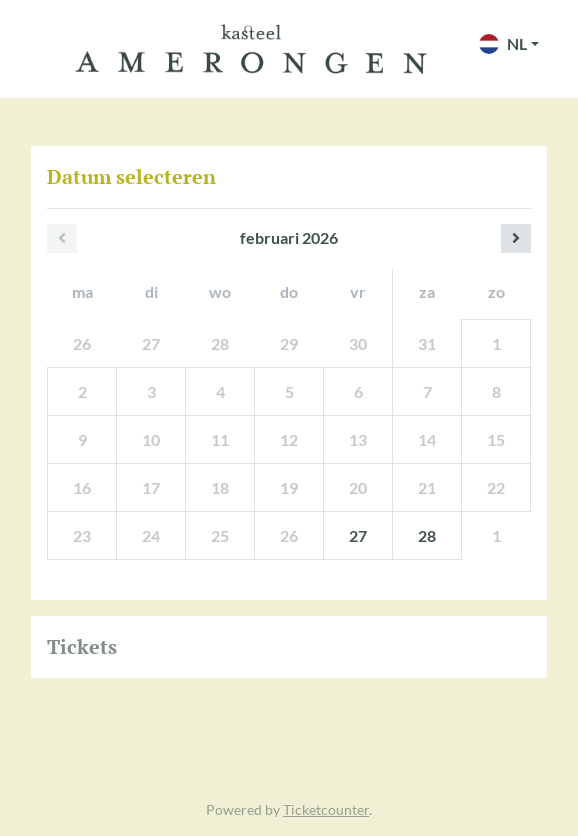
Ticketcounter (326, 809)
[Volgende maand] (516, 238)
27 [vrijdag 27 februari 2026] (358, 535)
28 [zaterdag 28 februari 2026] (427, 535)
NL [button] (503, 44)
